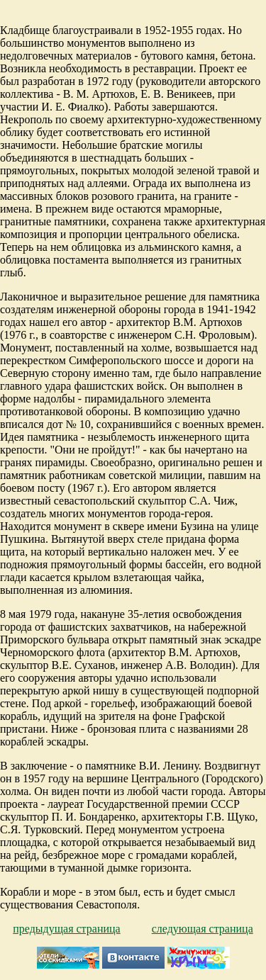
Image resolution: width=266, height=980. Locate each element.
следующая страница (203, 929)
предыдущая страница (66, 929)
